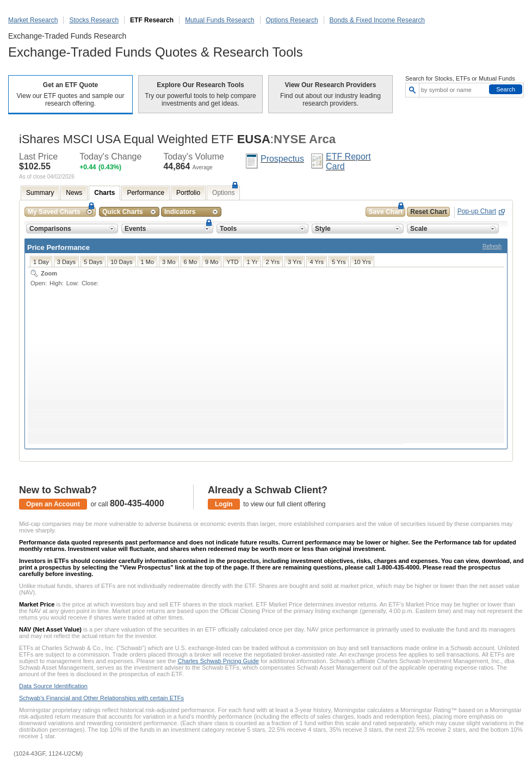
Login (224, 504)
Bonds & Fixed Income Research (377, 20)
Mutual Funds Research (219, 20)
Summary (40, 193)
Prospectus (282, 159)
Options (223, 193)
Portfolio (188, 193)
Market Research (33, 20)
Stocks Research (94, 20)
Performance (146, 193)
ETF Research (152, 20)
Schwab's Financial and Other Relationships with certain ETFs (101, 698)
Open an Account (53, 504)
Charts (104, 193)
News (74, 193)
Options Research (292, 20)
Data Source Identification (53, 686)
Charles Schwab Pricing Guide (218, 661)
